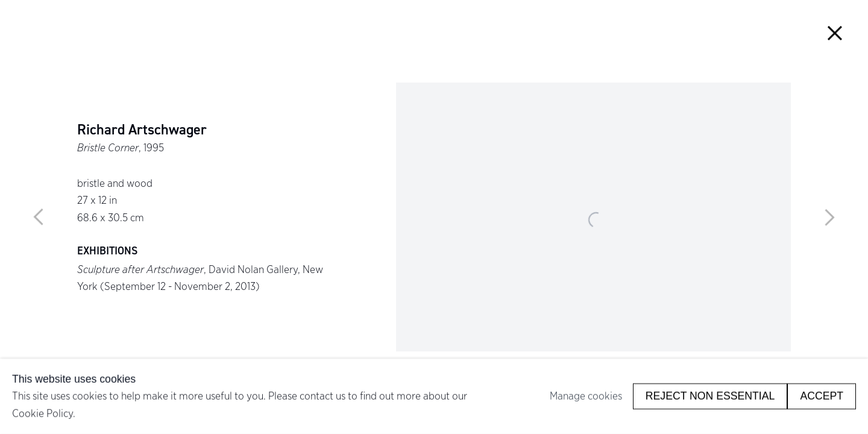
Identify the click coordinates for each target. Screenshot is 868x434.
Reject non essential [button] (710, 396)
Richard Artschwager (142, 130)
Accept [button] (822, 396)
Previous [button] (39, 217)
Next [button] (829, 217)
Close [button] (835, 33)
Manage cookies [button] (586, 396)
